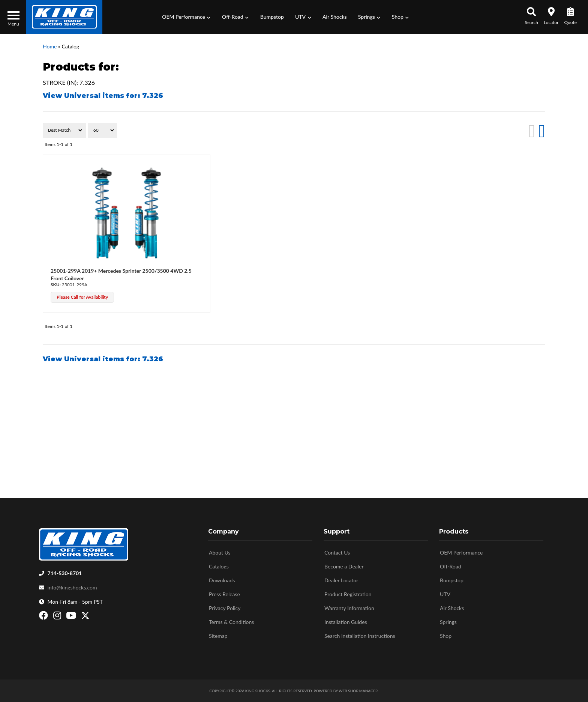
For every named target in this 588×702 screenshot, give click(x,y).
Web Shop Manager (358, 691)
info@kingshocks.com (72, 587)
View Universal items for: (103, 96)
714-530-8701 (65, 573)
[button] (186, 17)
